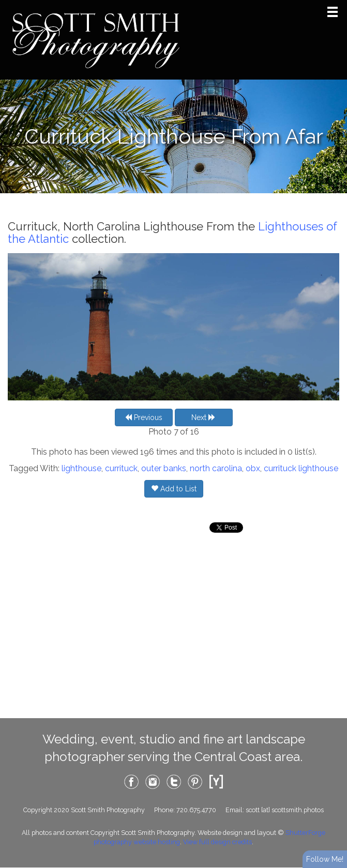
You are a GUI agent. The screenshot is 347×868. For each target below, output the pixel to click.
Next (203, 417)
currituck (121, 468)
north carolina (216, 468)
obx (253, 468)
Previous (144, 417)
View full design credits (217, 842)
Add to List (174, 489)
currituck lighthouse (301, 468)
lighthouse (81, 468)
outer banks (164, 468)
